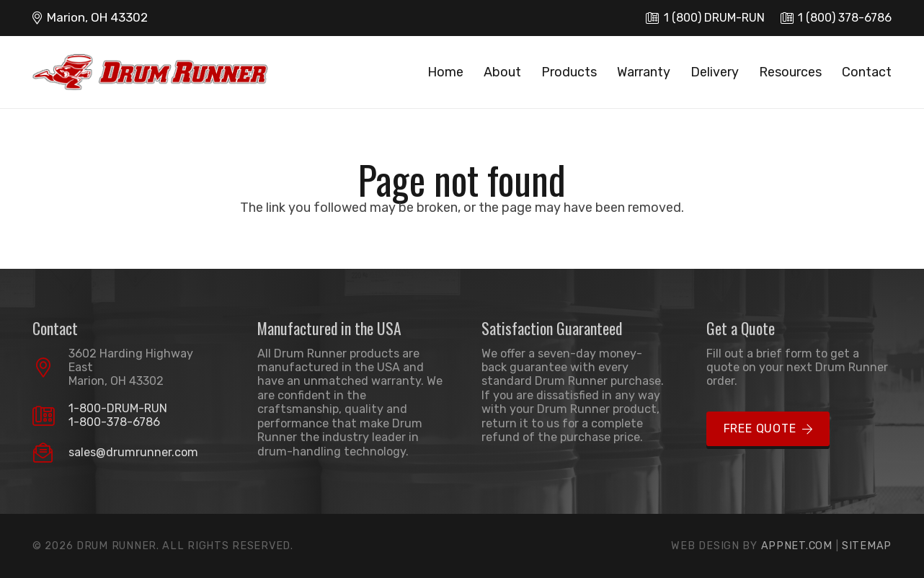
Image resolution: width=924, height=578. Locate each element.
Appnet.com (797, 546)
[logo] (150, 72)
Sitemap (867, 546)
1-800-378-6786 (114, 422)
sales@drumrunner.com (133, 452)
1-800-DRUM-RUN (118, 408)
